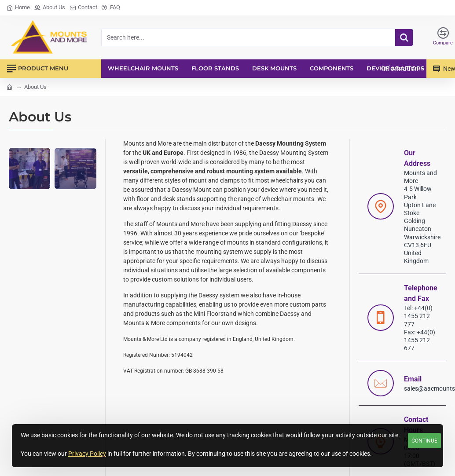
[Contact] (83, 8)
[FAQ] (111, 8)
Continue (424, 441)
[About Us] (50, 8)
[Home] (18, 8)
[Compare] (443, 37)
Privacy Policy (87, 454)
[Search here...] (404, 37)
